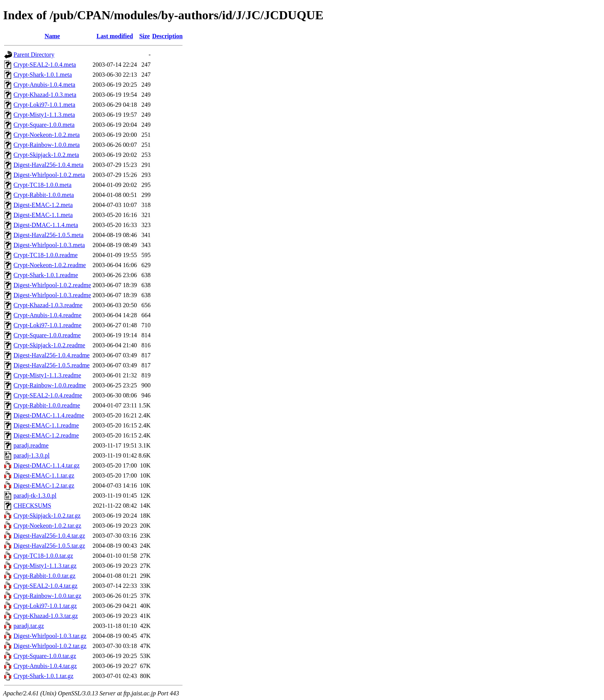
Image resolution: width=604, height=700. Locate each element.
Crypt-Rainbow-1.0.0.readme (50, 385)
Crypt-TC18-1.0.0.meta (43, 185)
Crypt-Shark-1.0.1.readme (46, 275)
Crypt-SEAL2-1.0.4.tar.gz (45, 586)
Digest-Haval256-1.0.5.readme (52, 365)
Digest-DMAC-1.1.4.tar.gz (47, 465)
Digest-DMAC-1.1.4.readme (49, 415)
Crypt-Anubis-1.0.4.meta (44, 85)
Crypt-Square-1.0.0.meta (44, 125)
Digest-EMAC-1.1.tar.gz (44, 475)
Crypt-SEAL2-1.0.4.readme (48, 395)
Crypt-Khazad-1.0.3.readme (48, 305)
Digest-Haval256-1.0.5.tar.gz (49, 546)
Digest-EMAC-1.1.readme (46, 425)
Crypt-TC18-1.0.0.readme (46, 255)
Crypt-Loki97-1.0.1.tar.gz (45, 606)
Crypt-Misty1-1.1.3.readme (47, 375)
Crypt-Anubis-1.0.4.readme (47, 315)
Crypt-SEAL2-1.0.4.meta (45, 65)
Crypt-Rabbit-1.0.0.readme (47, 405)
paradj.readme (31, 445)
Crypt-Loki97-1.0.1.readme (47, 325)
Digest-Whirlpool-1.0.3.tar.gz (50, 636)
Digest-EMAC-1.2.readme (46, 435)
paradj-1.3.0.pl (32, 455)
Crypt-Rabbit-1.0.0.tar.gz (44, 576)
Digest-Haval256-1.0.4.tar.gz (49, 536)
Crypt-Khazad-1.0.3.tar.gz (46, 616)
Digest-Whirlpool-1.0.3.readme (52, 295)
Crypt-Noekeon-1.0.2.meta (47, 135)
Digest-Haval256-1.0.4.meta (49, 165)
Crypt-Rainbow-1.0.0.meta (47, 145)
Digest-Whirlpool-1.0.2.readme (52, 285)
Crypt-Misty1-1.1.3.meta (44, 115)
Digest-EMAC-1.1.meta (43, 215)
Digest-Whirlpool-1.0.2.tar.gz (50, 646)
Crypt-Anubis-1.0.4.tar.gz (45, 666)
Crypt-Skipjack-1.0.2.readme (49, 345)
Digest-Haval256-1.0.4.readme (52, 355)
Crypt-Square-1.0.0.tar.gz (45, 656)
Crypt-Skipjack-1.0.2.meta (46, 155)
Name (52, 36)
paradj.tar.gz (29, 626)
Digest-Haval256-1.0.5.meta (49, 235)
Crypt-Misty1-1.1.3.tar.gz (45, 566)
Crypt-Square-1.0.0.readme (47, 335)
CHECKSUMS (32, 506)
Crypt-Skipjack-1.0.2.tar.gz (47, 516)
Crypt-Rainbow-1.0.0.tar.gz (47, 596)
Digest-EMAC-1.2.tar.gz (44, 485)
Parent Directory (34, 55)
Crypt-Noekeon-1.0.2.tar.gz (47, 526)
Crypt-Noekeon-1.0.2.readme (50, 265)
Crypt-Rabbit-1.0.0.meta (44, 195)
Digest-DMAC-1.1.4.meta (46, 225)
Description (167, 36)
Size (144, 36)
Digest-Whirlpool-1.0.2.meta (49, 175)
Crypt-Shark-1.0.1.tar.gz (44, 676)
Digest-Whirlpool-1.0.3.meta (49, 245)
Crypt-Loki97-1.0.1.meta (44, 105)
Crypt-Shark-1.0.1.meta (43, 75)
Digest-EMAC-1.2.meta (43, 205)
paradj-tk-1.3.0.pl (35, 496)
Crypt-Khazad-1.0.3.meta (45, 95)
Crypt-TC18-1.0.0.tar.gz (43, 556)
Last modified (115, 36)
